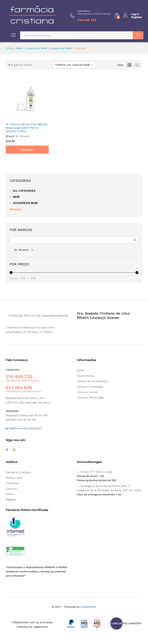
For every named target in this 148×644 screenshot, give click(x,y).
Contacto (94, 12)
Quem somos (85, 376)
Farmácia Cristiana (18, 472)
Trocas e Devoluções (90, 397)
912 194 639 (19, 388)
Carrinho (12, 489)
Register (137, 17)
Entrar (10, 494)
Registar (11, 499)
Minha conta (14, 478)
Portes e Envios (87, 392)
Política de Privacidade (92, 381)
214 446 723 (19, 377)
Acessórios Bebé (37, 48)
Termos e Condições (90, 387)
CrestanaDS (88, 607)
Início (9, 48)
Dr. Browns (21, 250)
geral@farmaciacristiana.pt (24, 428)
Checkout (12, 483)
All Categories (24, 191)
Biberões (15, 209)
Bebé (19, 48)
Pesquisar (138, 35)
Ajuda (81, 370)
